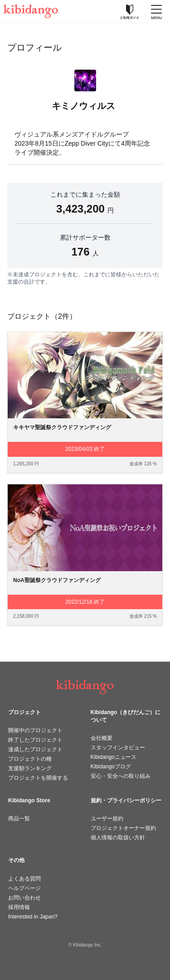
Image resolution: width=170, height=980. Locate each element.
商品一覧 (19, 819)
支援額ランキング (30, 768)
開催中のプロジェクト (35, 730)
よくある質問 (24, 879)
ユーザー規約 (107, 819)
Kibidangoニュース (114, 757)
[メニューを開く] (156, 11)
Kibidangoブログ (111, 767)
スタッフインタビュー (118, 748)
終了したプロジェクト (35, 740)
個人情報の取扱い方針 (118, 838)
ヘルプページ (24, 888)
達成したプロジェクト (35, 749)
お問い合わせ (24, 898)
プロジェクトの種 (30, 759)
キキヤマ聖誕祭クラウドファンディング (62, 427)
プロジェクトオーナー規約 (123, 828)
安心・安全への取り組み (121, 776)
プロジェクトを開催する (38, 778)
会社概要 (102, 738)
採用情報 (19, 907)
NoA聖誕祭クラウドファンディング (57, 580)
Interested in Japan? (33, 917)
